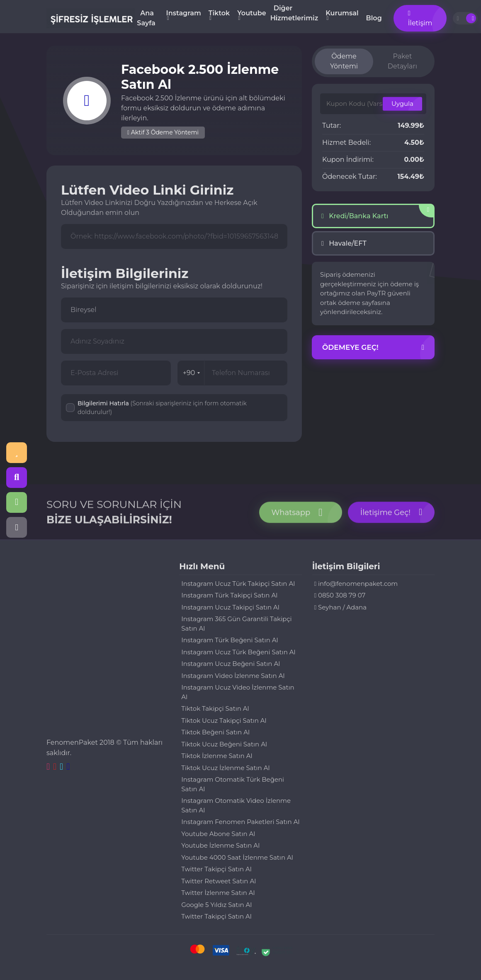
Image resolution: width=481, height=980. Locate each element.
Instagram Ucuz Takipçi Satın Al (230, 607)
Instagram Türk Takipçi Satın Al (229, 595)
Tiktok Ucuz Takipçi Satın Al (224, 720)
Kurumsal (342, 13)
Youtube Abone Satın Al (218, 834)
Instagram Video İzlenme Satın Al (233, 676)
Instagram (184, 13)
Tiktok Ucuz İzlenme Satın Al (225, 768)
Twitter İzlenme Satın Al (218, 893)
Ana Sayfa (146, 18)
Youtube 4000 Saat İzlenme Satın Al (237, 857)
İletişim (420, 18)
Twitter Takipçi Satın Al (216, 869)
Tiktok (219, 13)
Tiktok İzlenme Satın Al (217, 756)
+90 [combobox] (192, 373)
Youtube (251, 13)
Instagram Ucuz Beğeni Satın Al (231, 664)
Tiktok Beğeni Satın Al (215, 732)
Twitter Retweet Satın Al (219, 881)
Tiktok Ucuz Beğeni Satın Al (224, 744)
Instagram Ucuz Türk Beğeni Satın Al (238, 652)
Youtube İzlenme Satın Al (220, 845)
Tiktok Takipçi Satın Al (215, 708)
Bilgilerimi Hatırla (162, 408)
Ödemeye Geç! (373, 348)
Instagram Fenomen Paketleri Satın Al (240, 822)
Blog (374, 18)
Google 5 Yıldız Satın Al (216, 905)
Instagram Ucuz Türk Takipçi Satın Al (238, 584)
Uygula (402, 104)
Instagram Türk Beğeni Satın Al (230, 640)
